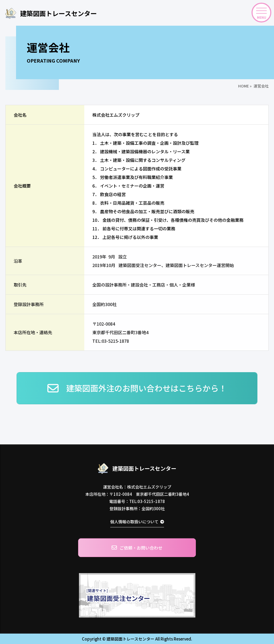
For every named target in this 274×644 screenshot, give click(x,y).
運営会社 (261, 86)
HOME (243, 86)
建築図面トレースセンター (51, 13)
